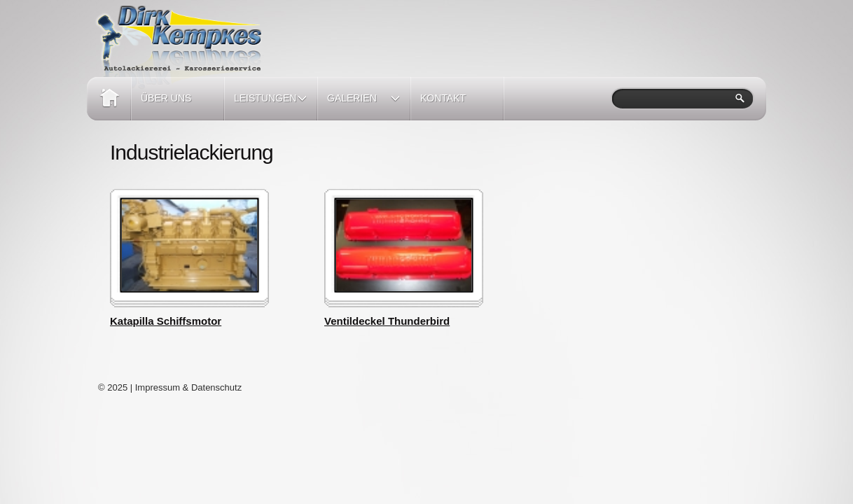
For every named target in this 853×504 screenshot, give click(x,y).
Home (109, 99)
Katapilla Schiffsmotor (166, 321)
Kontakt (443, 98)
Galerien (359, 106)
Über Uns (166, 98)
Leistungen (266, 106)
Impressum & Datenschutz (188, 387)
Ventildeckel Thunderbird (387, 321)
